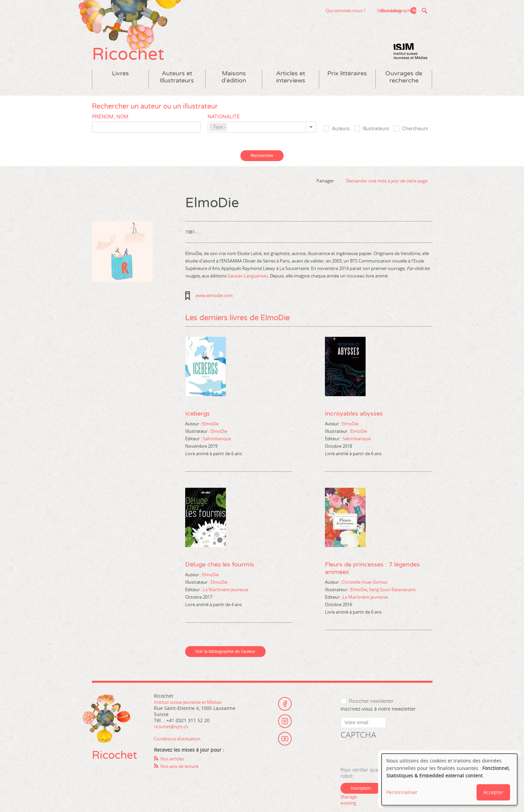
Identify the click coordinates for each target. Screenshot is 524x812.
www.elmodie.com (214, 306)
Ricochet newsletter (371, 711)
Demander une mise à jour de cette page (387, 191)
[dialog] (449, 779)
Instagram (285, 729)
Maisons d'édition (234, 87)
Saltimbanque (217, 449)
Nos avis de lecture (182, 776)
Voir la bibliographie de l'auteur (225, 662)
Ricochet (136, 60)
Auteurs (341, 139)
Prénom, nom (110, 127)
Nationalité (224, 127)
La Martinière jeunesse (226, 600)
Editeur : (194, 449)
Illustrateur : (198, 441)
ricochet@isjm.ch (173, 737)
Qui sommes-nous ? (301, 11)
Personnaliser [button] (402, 792)
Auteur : (194, 434)
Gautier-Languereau (248, 286)
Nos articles (174, 769)
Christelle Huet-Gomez (365, 592)
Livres (120, 84)
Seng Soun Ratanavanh (392, 600)
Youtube (285, 747)
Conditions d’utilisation (180, 749)
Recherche (425, 11)
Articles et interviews (291, 87)
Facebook (285, 710)
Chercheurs (415, 139)
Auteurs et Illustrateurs (177, 87)
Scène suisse (345, 11)
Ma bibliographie (394, 11)
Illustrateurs (376, 139)
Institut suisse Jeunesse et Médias (410, 61)
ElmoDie (210, 434)
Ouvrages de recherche (404, 87)
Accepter (493, 792)
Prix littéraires (347, 84)
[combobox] (262, 137)
